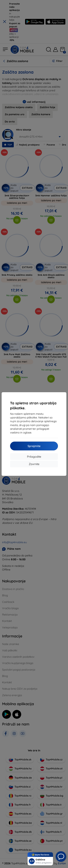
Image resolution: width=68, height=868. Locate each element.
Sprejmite (34, 446)
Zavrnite (34, 464)
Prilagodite (34, 457)
